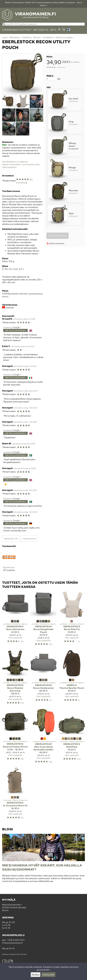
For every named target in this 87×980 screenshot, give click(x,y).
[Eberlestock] (9, 563)
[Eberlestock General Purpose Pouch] (15, 737)
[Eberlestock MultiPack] (72, 737)
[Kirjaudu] (59, 30)
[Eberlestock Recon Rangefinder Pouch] (44, 620)
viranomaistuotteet (17, 30)
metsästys (41, 30)
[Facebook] (5, 962)
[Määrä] (52, 79)
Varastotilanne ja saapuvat (15, 162)
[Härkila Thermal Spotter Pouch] (72, 678)
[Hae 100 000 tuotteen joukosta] (43, 24)
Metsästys (15, 37)
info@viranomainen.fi (12, 943)
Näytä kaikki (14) (11, 539)
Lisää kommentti (29, 539)
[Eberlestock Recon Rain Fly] (72, 620)
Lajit (5, 37)
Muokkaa (36, 975)
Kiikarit (37, 37)
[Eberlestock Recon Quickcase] (15, 620)
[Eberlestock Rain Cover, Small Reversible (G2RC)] (44, 737)
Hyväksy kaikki (48, 975)
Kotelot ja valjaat (65, 37)
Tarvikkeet (49, 37)
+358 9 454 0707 (16, 940)
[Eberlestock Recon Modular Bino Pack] (15, 678)
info (53, 30)
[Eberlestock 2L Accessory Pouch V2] (15, 795)
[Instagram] (10, 962)
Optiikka (27, 37)
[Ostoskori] (64, 30)
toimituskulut (62, 67)
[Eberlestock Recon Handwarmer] (44, 678)
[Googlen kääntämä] (11, 327)
